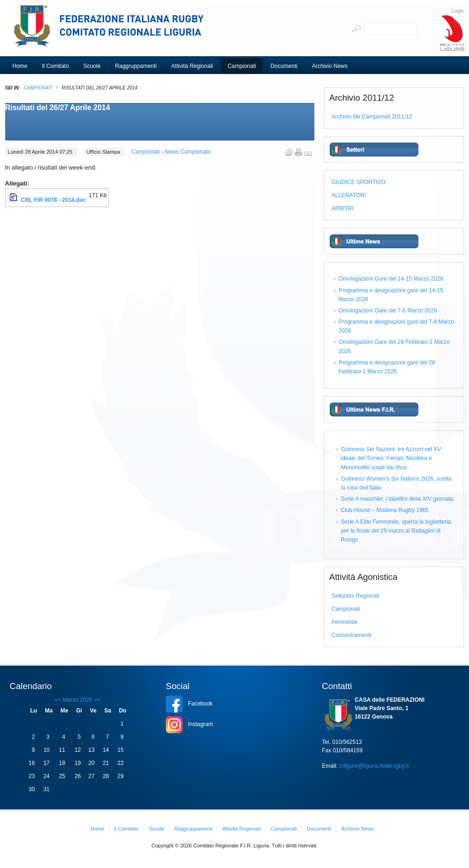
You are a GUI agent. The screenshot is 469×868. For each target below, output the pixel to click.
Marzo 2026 (78, 700)
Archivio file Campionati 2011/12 (372, 117)
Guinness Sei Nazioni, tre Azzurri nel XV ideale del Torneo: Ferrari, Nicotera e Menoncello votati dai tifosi (391, 458)
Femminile (345, 622)
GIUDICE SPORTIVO (359, 182)
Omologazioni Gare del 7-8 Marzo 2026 (388, 311)
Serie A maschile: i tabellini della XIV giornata (397, 499)
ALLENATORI (349, 195)
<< (58, 700)
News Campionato (188, 152)
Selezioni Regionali (356, 596)
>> (96, 700)
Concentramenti (352, 635)
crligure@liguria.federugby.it (374, 766)
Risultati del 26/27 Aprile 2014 (58, 108)
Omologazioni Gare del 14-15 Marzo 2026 (391, 279)
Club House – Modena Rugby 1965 (385, 510)
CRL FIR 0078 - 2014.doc (54, 200)
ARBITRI (343, 208)
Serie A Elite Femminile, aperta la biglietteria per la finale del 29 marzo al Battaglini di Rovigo (396, 531)
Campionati (38, 88)
